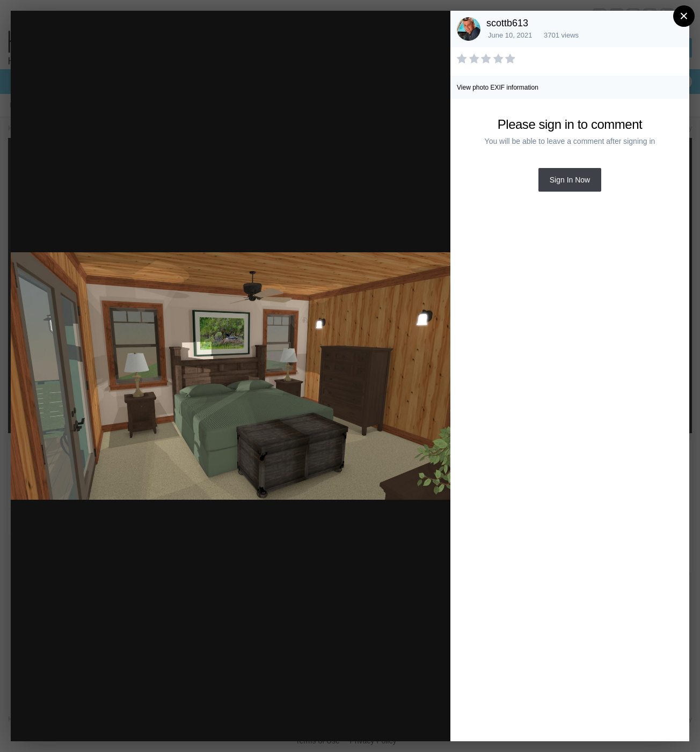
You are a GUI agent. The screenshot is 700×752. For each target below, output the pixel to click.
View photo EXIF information (498, 87)
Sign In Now (570, 180)
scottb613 (507, 23)
